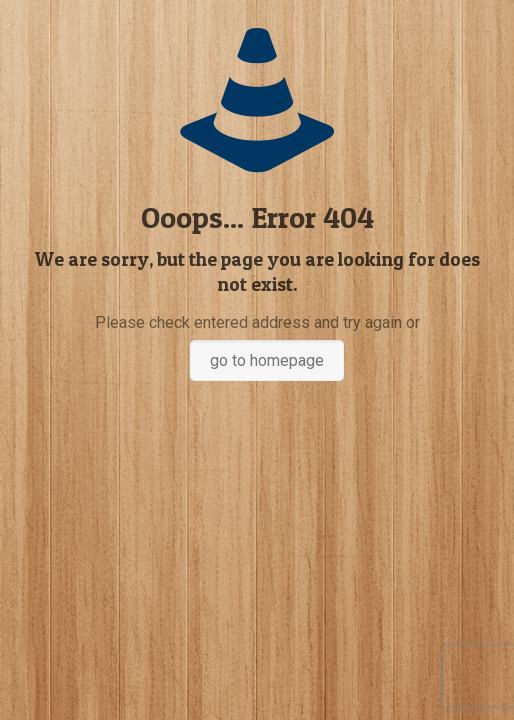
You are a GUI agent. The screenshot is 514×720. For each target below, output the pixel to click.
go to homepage (267, 360)
